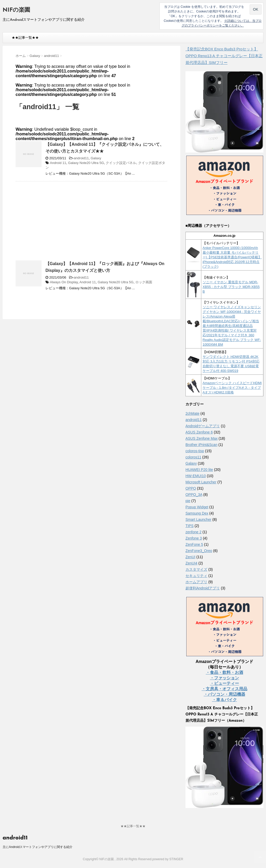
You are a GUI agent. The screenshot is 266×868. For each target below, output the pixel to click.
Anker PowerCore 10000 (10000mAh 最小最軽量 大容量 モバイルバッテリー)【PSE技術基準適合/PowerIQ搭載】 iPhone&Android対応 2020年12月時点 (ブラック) (232, 257)
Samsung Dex (197, 513)
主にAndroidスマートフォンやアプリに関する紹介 (38, 847)
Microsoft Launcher (201, 482)
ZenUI (190, 557)
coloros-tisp (195, 451)
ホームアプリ (196, 582)
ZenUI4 (191, 563)
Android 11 (58, 163)
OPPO (191, 488)
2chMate (192, 413)
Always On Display (64, 282)
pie (188, 501)
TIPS (189, 526)
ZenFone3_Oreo (199, 551)
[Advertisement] (59, 223)
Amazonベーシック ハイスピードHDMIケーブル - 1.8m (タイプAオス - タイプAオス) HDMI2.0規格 (232, 388)
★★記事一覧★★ (25, 38)
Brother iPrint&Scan (201, 445)
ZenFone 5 (194, 544)
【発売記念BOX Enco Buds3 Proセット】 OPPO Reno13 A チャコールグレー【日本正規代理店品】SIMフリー (224, 56)
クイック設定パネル (121, 163)
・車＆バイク (224, 700)
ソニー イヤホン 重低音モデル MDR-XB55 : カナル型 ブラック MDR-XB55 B (231, 287)
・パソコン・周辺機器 (224, 694)
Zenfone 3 (194, 538)
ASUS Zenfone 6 (199, 432)
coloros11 (193, 457)
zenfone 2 (194, 532)
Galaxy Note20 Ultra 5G (86, 163)
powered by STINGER (168, 859)
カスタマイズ (196, 569)
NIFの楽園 (16, 10)
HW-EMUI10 (196, 476)
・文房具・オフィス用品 (224, 689)
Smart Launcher (198, 520)
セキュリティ (196, 576)
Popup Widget (197, 507)
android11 (81, 158)
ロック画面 (144, 282)
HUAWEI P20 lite (199, 470)
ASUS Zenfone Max (202, 438)
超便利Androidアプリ (203, 588)
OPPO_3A (194, 495)
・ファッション (224, 678)
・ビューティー (224, 683)
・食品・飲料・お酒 (224, 672)
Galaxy (96, 158)
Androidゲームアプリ (203, 426)
